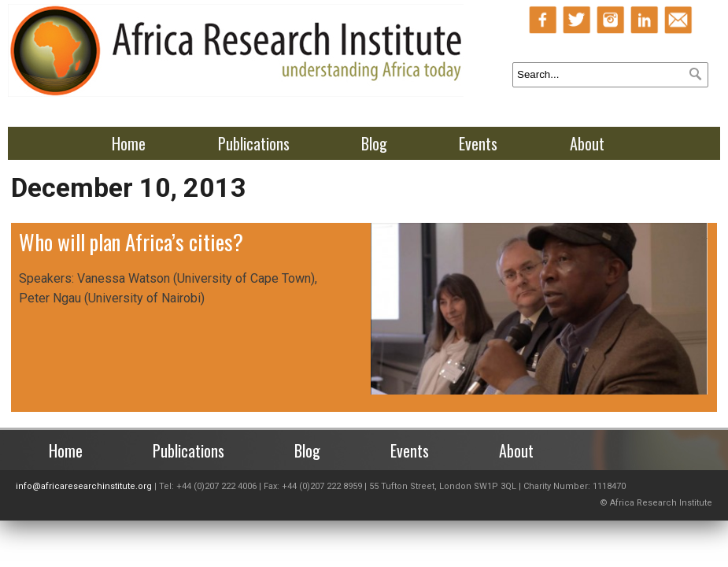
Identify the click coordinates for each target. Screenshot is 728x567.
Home (129, 143)
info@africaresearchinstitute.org (84, 486)
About (587, 143)
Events (478, 143)
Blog (374, 143)
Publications (254, 143)
